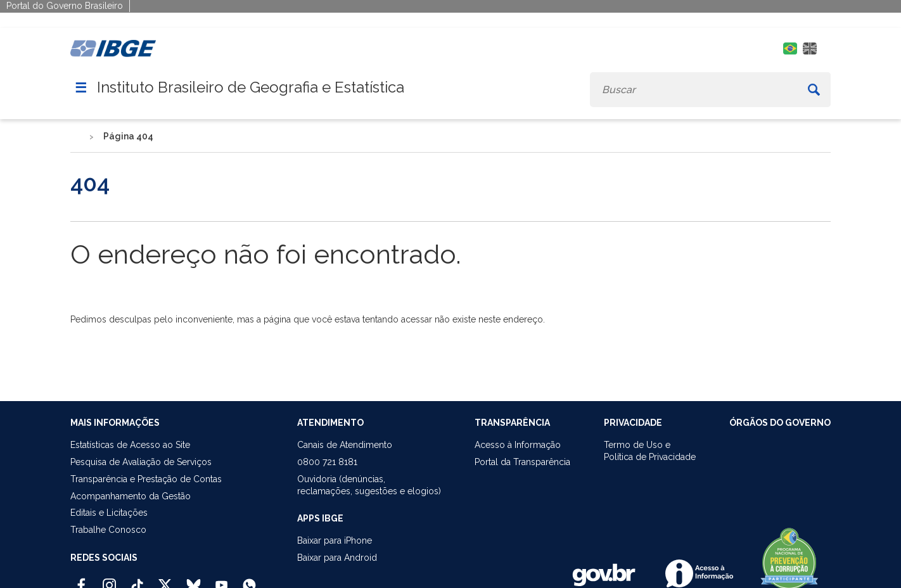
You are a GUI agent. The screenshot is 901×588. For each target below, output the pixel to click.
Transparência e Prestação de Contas (146, 479)
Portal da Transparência (522, 462)
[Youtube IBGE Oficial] (221, 580)
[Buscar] (814, 90)
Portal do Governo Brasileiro (65, 6)
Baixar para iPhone (335, 540)
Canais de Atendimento (345, 445)
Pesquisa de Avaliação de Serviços (141, 462)
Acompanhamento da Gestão (131, 496)
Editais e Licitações (109, 513)
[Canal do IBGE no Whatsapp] (249, 580)
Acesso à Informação (518, 445)
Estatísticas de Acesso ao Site (130, 445)
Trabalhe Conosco (108, 530)
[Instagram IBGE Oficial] (109, 580)
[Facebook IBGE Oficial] (81, 580)
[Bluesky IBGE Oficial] (194, 580)
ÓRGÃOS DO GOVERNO (780, 423)
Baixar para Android (337, 558)
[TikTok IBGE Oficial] (137, 580)
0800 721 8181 (327, 462)
